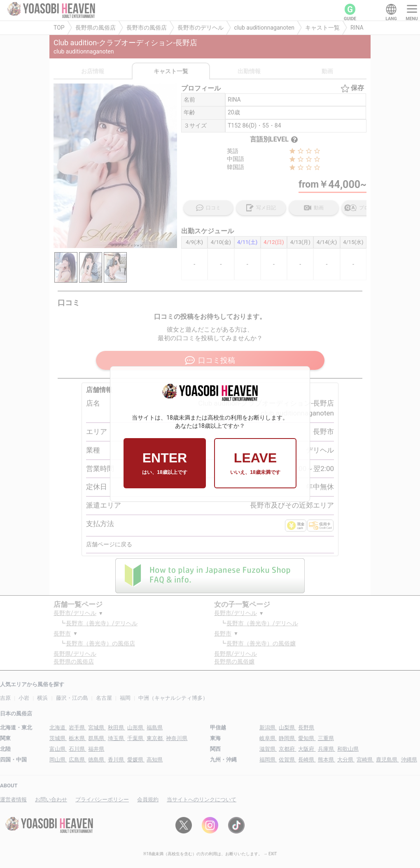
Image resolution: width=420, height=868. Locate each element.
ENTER (164, 463)
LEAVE (255, 463)
